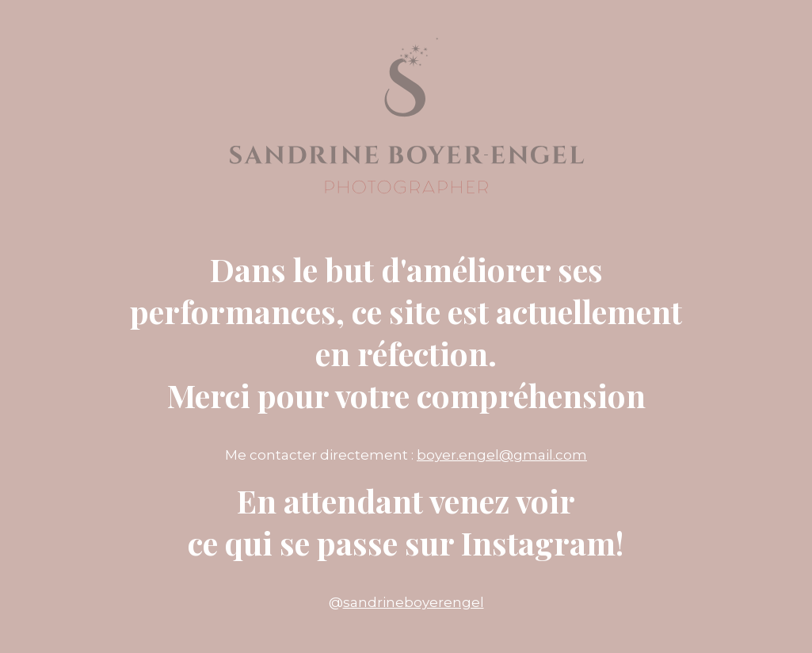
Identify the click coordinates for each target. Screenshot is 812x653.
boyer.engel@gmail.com (502, 455)
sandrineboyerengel (414, 602)
